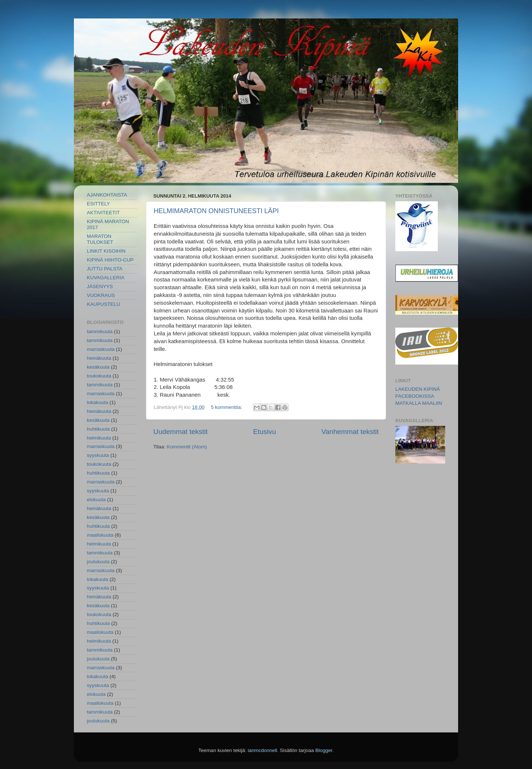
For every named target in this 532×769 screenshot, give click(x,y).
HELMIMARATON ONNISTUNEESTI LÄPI (216, 211)
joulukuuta (98, 562)
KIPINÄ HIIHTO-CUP (110, 260)
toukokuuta (99, 376)
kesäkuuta (98, 367)
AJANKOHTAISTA (107, 195)
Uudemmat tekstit (180, 432)
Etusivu (265, 432)
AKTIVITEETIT (103, 213)
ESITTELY (98, 204)
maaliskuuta (100, 535)
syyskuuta (98, 455)
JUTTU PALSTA (105, 269)
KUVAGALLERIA (106, 278)
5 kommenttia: (227, 407)
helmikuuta (99, 438)
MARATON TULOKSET (100, 239)
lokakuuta (98, 402)
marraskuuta (101, 349)
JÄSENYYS (100, 286)
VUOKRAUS (101, 295)
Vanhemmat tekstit (350, 432)
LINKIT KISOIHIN (106, 251)
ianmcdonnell (262, 750)
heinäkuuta (99, 358)
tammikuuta (100, 331)
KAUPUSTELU (103, 304)
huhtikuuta (98, 429)
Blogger (324, 750)
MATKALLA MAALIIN (419, 403)
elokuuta (96, 500)
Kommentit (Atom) (187, 447)
